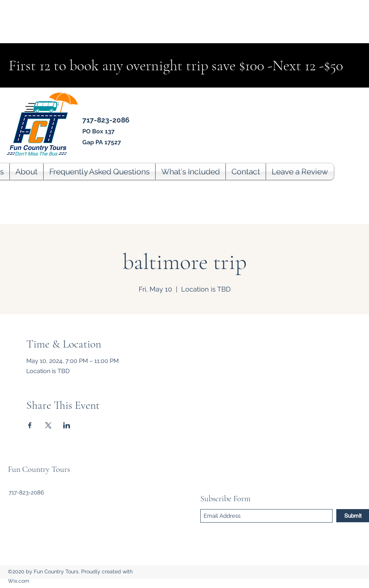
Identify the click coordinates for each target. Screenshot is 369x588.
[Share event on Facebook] (30, 425)
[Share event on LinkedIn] (67, 425)
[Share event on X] (48, 425)
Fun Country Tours (39, 469)
